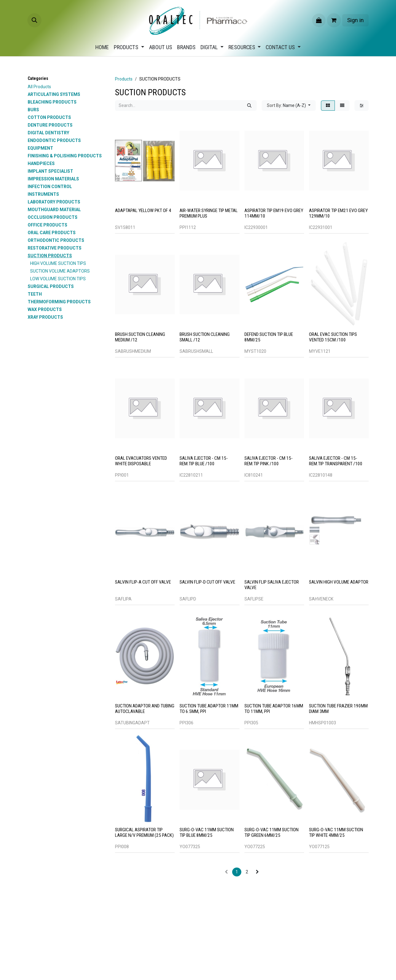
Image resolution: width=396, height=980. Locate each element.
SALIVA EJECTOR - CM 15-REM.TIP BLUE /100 (204, 461)
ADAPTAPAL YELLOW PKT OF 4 (143, 211)
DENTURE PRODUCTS (50, 125)
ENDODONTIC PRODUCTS (54, 140)
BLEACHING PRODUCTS (52, 102)
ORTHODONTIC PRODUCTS (56, 240)
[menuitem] (102, 47)
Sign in (355, 20)
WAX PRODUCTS (45, 309)
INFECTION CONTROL (50, 187)
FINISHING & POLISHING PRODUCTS (65, 156)
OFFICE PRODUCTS (48, 225)
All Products (39, 87)
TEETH (35, 294)
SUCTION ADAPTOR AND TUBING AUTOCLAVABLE (145, 709)
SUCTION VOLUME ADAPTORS (60, 271)
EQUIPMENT (40, 148)
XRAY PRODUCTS (45, 317)
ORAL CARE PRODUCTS (52, 233)
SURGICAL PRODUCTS (51, 286)
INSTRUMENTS (43, 194)
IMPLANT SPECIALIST (50, 171)
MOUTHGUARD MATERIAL (54, 210)
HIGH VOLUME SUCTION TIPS (58, 263)
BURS (33, 110)
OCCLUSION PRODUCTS (53, 217)
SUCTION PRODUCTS (50, 256)
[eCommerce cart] (334, 20)
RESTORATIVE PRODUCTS (55, 248)
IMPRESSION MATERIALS (53, 179)
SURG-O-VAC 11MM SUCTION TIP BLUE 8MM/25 (207, 832)
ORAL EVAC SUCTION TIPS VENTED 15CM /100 (333, 337)
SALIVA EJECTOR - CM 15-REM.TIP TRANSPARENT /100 (336, 461)
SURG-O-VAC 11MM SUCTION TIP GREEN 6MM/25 (271, 832)
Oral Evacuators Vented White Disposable (141, 461)
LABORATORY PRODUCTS (54, 202)
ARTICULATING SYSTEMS (54, 94)
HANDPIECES (41, 163)
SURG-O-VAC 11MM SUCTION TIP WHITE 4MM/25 (336, 832)
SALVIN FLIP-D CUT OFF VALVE (207, 582)
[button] (34, 20)
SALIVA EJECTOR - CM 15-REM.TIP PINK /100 (269, 461)
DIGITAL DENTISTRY (48, 133)
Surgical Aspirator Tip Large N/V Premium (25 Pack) (144, 832)
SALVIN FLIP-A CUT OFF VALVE (143, 582)
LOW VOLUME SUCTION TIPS (58, 279)
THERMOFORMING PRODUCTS (59, 302)
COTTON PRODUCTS (49, 117)
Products (124, 79)
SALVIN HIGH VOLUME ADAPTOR (339, 582)
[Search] (249, 106)
